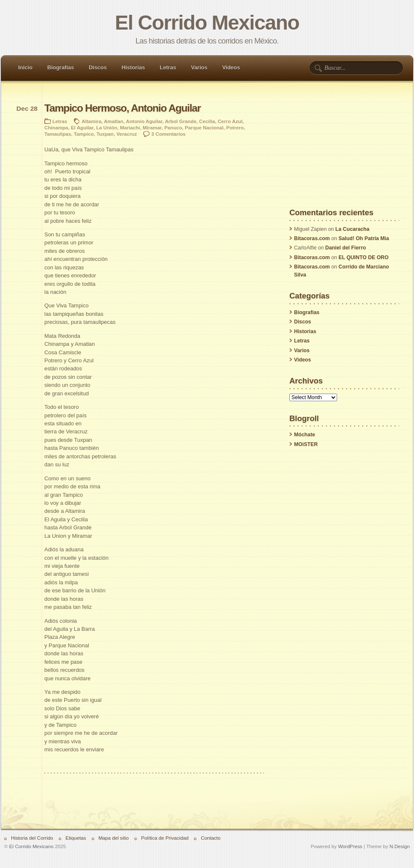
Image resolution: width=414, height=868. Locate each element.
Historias (133, 67)
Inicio (25, 67)
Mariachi (130, 127)
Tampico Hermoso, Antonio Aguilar (123, 108)
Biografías (61, 67)
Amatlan (114, 121)
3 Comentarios (168, 134)
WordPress (350, 846)
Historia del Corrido (32, 838)
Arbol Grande (180, 121)
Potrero (235, 127)
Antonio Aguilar (144, 121)
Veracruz (127, 134)
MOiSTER (306, 444)
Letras (168, 67)
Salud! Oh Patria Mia (364, 238)
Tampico (84, 134)
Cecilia (207, 121)
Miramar (152, 127)
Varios (199, 67)
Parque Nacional (204, 127)
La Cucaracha (353, 229)
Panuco (173, 127)
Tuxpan (105, 134)
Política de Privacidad (165, 838)
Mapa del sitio (114, 838)
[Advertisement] (344, 156)
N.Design (400, 846)
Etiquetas (76, 838)
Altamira (91, 121)
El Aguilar (82, 127)
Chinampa (56, 127)
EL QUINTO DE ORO (363, 257)
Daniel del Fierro (346, 248)
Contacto (211, 838)
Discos (98, 67)
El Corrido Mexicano (207, 23)
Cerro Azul (230, 121)
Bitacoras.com (312, 238)
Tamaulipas (58, 134)
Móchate (305, 435)
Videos (231, 67)
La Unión (107, 127)
